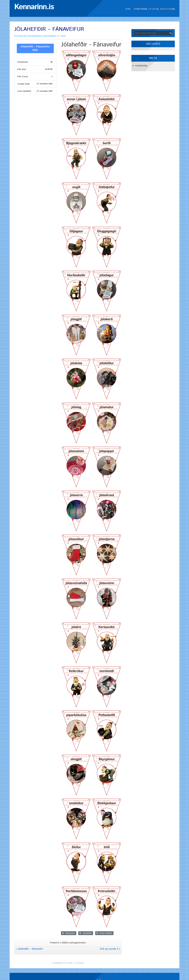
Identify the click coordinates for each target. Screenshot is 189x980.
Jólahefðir (86, 933)
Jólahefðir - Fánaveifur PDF (35, 48)
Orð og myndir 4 (109, 949)
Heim (128, 9)
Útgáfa (153, 9)
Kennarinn (140, 9)
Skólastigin (167, 9)
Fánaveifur (69, 933)
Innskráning (141, 66)
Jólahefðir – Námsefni (30, 949)
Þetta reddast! (104, 933)
